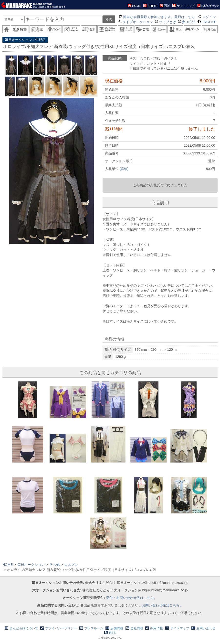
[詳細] (124, 169)
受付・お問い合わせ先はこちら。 (132, 598)
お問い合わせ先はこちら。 (162, 605)
